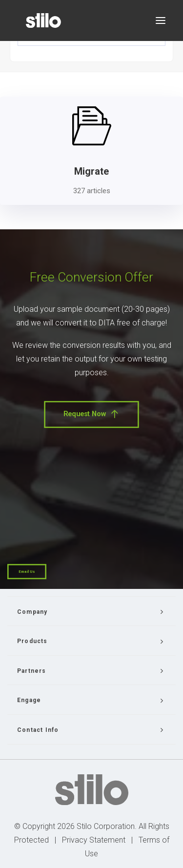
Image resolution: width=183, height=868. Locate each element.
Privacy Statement (94, 840)
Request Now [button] (91, 414)
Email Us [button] (27, 572)
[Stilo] (43, 20)
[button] (161, 20)
